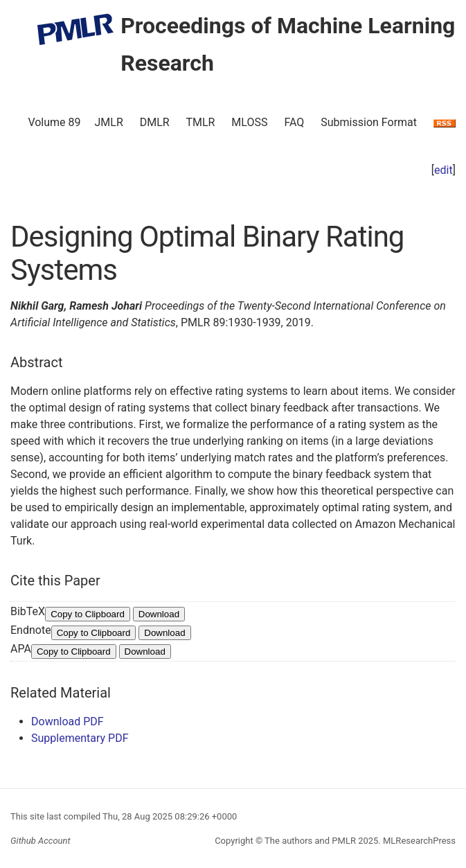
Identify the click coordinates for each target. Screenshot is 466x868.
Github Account (41, 841)
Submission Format (369, 122)
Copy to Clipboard (88, 614)
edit (443, 170)
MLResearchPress (418, 841)
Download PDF (68, 721)
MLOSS (249, 122)
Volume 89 (54, 122)
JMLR (109, 122)
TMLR (200, 122)
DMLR (155, 122)
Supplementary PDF (80, 738)
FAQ (294, 122)
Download (159, 614)
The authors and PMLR (310, 841)
